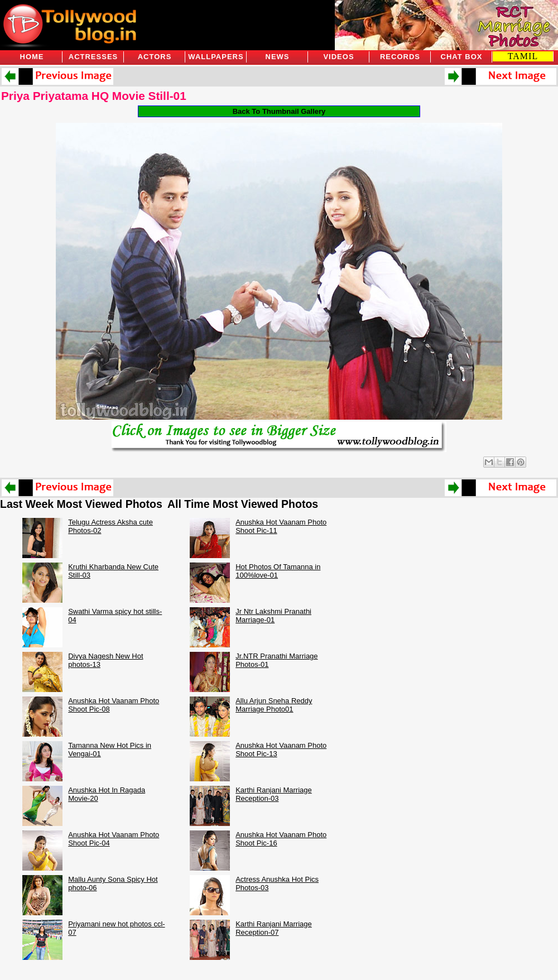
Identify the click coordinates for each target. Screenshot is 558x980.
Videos (338, 57)
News (278, 57)
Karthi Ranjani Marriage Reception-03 (274, 794)
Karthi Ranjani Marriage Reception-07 (274, 928)
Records (400, 57)
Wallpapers (216, 57)
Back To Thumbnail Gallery (279, 111)
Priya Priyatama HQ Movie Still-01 (94, 96)
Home (32, 57)
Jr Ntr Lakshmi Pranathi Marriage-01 (273, 616)
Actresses (93, 57)
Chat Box (462, 57)
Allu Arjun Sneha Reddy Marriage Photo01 (274, 705)
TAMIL (523, 56)
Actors (155, 57)
